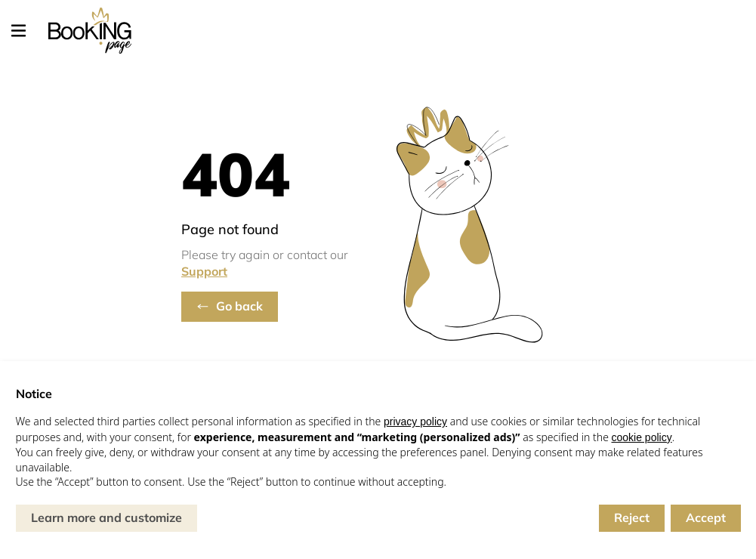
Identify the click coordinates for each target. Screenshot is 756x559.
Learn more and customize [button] (106, 517)
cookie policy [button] (642, 437)
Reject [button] (632, 517)
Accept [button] (706, 517)
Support (204, 271)
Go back (239, 306)
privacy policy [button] (415, 422)
